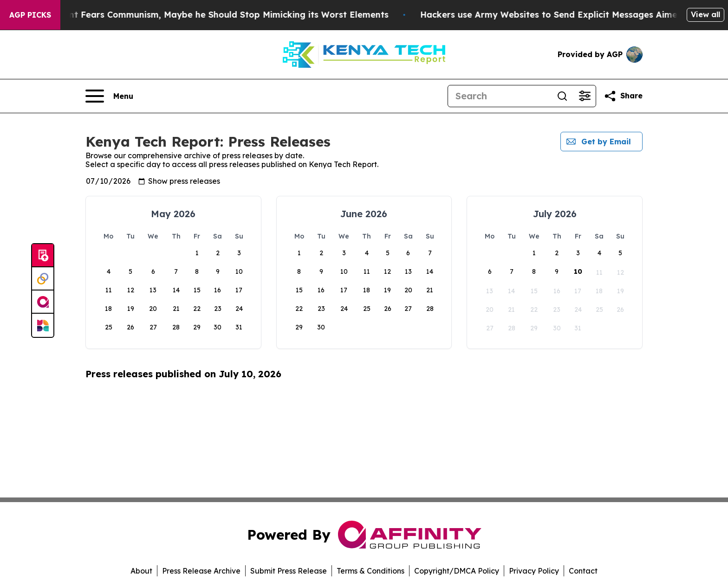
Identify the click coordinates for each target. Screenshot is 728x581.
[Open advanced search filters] (585, 96)
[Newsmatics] (43, 325)
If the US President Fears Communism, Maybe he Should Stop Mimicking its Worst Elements (211, 15)
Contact (583, 571)
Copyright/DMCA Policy (457, 571)
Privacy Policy (534, 571)
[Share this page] (623, 96)
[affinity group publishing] (43, 302)
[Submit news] (43, 256)
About (141, 571)
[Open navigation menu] (109, 96)
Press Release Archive (201, 571)
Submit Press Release (289, 571)
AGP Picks (30, 15)
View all (705, 14)
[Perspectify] (43, 279)
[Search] (500, 96)
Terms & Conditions (370, 571)
